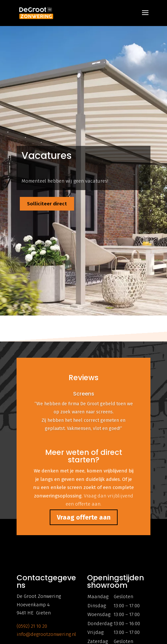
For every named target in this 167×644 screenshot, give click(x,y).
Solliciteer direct (47, 204)
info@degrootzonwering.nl (46, 634)
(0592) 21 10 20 (32, 626)
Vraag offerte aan (84, 517)
